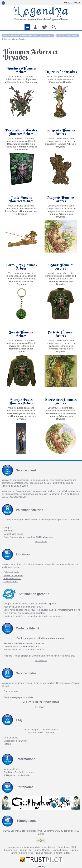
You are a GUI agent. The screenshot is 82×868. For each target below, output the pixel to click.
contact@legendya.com (69, 491)
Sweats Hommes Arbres (21, 334)
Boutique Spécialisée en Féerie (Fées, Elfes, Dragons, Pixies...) (28, 35)
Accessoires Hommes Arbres (61, 401)
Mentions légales (12, 769)
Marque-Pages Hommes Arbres (21, 401)
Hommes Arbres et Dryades (15, 39)
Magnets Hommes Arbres (61, 199)
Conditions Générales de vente (19, 772)
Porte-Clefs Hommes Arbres (21, 267)
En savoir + (41, 542)
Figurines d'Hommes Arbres (21, 70)
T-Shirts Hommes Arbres (61, 267)
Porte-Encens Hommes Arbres (21, 199)
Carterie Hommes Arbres (61, 334)
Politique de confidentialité (16, 775)
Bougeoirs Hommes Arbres (61, 132)
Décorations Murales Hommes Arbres (21, 132)
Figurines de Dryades (61, 72)
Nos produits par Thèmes (68, 35)
